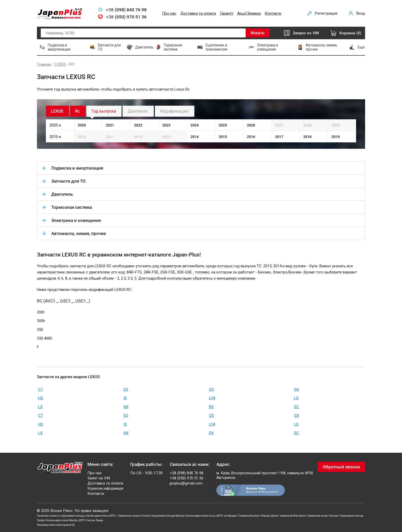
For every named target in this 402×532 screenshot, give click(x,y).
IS (125, 398)
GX (297, 389)
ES (126, 389)
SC (297, 407)
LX (40, 407)
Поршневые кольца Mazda (167, 516)
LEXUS (60, 64)
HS (41, 398)
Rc (77, 111)
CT (41, 389)
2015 (223, 137)
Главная (44, 64)
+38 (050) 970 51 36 (187, 478)
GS (211, 389)
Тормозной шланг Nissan (323, 516)
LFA (212, 398)
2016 (251, 137)
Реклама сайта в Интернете (54, 525)
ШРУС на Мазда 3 (227, 516)
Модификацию (174, 111)
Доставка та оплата (198, 13)
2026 (251, 125)
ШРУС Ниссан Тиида (91, 520)
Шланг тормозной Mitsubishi (288, 516)
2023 (166, 125)
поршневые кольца (72, 516)
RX (211, 407)
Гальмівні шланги (48, 516)
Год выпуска (104, 111)
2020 (82, 125)
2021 (110, 125)
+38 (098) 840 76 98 (187, 473)
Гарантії (227, 13)
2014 (195, 137)
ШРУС (113, 516)
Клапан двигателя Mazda (61, 520)
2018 (307, 137)
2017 (279, 137)
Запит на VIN (99, 478)
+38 (126, 10)
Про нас (169, 13)
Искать (258, 33)
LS (296, 398)
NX (126, 407)
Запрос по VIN (306, 33)
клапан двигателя (97, 516)
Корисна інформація (105, 488)
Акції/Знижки (249, 13)
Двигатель (138, 111)
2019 (336, 137)
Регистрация (326, 13)
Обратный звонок (341, 467)
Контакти (273, 13)
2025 (223, 125)
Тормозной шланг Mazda (254, 516)
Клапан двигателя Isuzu (200, 516)
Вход (361, 13)
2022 (138, 125)
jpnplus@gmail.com (186, 483)
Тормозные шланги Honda (134, 516)
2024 (195, 125)
